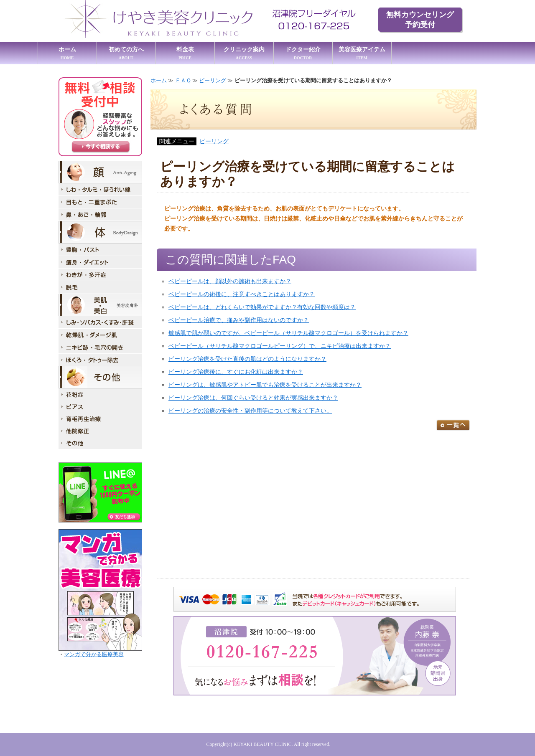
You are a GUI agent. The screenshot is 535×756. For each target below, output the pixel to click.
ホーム (67, 53)
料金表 (185, 53)
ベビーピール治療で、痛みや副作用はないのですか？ (239, 320)
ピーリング (213, 80)
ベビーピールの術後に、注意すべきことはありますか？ (242, 294)
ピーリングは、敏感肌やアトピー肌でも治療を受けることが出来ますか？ (265, 385)
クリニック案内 (244, 53)
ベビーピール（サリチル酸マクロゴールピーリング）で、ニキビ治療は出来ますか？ (280, 346)
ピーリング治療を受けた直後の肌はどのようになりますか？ (247, 359)
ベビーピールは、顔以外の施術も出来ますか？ (230, 281)
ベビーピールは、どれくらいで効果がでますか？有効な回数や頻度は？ (262, 307)
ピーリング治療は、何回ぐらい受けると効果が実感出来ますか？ (253, 398)
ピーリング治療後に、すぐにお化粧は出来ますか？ (236, 372)
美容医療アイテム (362, 53)
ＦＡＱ (183, 80)
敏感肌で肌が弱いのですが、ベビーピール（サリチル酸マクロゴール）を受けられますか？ (288, 333)
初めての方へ (126, 53)
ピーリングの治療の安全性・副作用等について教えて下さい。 (250, 411)
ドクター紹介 (303, 53)
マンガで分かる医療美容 (94, 654)
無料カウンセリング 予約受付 (420, 20)
